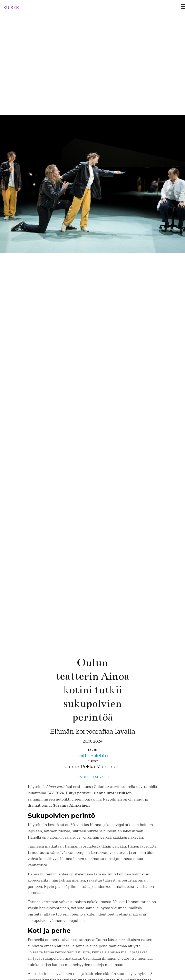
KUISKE (11, 8)
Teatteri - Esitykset (93, 777)
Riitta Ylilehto (93, 756)
